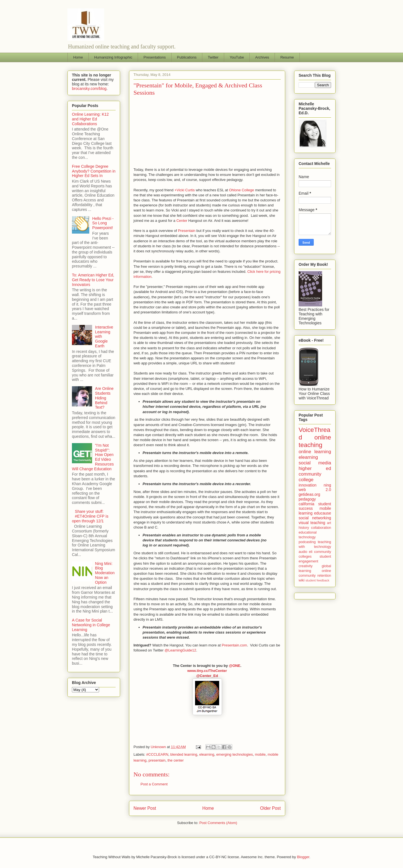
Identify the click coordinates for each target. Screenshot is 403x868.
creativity (306, 566)
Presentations (155, 57)
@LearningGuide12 (180, 650)
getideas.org (309, 494)
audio (303, 552)
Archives (262, 57)
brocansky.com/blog (89, 89)
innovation (308, 485)
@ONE (235, 666)
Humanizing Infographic (113, 57)
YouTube (237, 57)
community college (310, 477)
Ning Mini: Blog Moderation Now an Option (105, 573)
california (306, 504)
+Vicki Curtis (184, 190)
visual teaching (312, 523)
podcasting (307, 542)
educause (323, 513)
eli (311, 552)
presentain (157, 760)
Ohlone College (242, 190)
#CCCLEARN (157, 754)
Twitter (213, 57)
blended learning (184, 754)
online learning (315, 452)
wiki (302, 580)
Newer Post (145, 808)
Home (78, 57)
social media (315, 463)
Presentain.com (234, 645)
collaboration (321, 528)
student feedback (318, 580)
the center (175, 760)
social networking (315, 518)
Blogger (303, 857)
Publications (187, 57)
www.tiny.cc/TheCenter (207, 671)
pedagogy (307, 499)
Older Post (270, 808)
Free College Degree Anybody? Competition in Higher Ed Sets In (94, 171)
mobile (260, 754)
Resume (287, 57)
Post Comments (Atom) (218, 823)
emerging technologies (235, 754)
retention (324, 576)
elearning (207, 754)
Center (182, 221)
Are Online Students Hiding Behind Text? (104, 398)
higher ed (315, 468)
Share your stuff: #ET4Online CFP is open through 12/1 (90, 516)
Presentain (187, 231)
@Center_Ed (207, 676)
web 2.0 (315, 490)
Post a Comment (154, 784)
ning (327, 485)
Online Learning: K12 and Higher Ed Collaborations (90, 119)
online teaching (315, 441)
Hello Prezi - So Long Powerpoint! (103, 223)
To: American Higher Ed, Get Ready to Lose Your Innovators (93, 280)
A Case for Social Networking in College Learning (91, 625)
